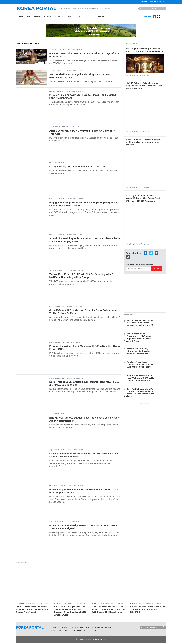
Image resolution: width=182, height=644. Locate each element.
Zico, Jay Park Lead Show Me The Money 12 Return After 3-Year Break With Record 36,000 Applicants (143, 198)
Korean (162, 2)
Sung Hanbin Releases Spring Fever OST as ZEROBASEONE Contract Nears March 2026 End (141, 378)
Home (21, 16)
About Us (81, 630)
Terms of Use (70, 630)
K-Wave (101, 16)
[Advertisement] (145, 294)
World (37, 16)
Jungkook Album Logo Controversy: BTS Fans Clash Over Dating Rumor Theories (143, 142)
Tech (71, 16)
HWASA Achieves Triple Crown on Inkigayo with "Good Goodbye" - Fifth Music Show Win (144, 86)
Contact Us (91, 630)
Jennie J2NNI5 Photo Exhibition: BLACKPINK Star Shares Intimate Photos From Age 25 (141, 323)
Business (59, 16)
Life (79, 16)
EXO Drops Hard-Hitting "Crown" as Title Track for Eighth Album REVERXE (138, 351)
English (153, 2)
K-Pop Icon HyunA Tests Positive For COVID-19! (77, 167)
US (29, 16)
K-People (89, 16)
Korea (48, 16)
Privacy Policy (57, 630)
